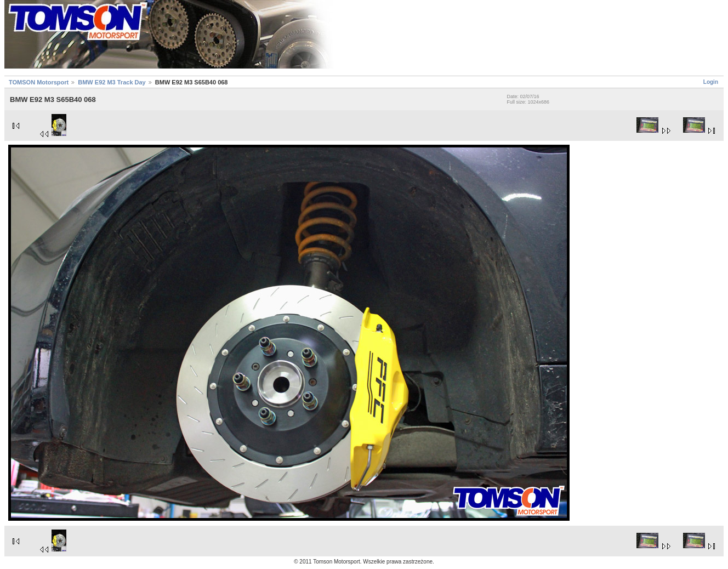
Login (711, 82)
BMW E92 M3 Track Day (112, 82)
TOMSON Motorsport (39, 82)
